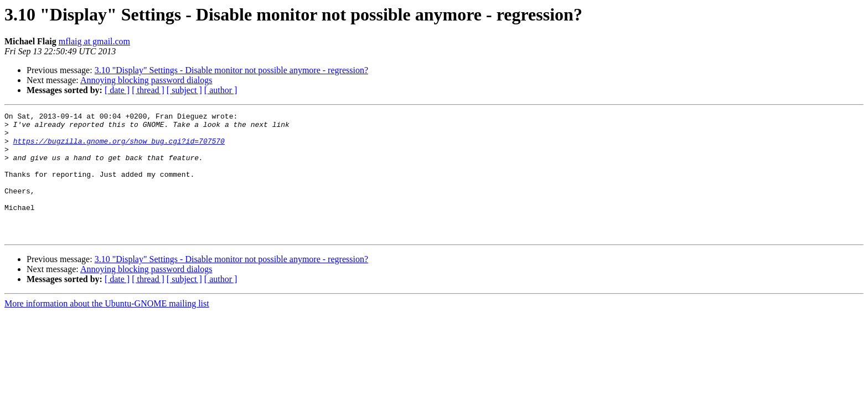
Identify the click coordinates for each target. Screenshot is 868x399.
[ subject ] (184, 90)
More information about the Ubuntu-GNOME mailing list (107, 328)
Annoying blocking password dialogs (146, 80)
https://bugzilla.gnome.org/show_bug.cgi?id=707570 (119, 147)
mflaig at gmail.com (94, 41)
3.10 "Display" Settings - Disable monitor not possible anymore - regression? (231, 70)
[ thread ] (148, 90)
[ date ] (117, 90)
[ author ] (221, 90)
